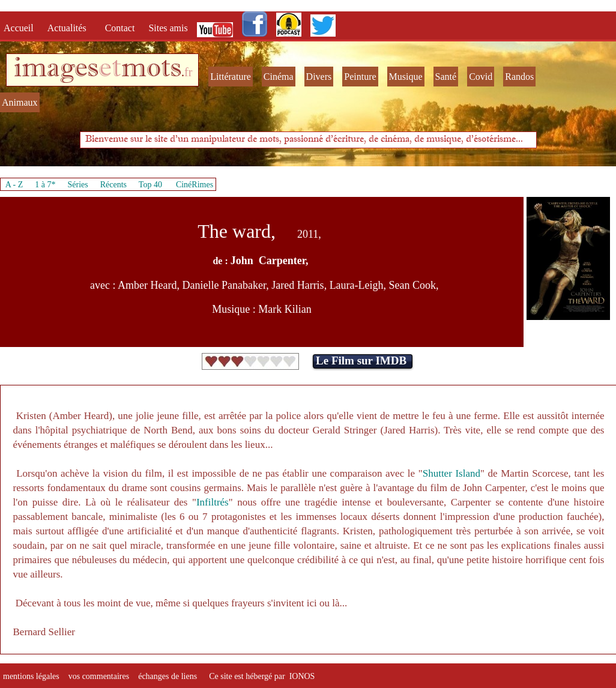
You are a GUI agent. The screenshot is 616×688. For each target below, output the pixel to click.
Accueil (21, 28)
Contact (121, 28)
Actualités (71, 28)
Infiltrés (213, 502)
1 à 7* (45, 185)
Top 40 (151, 185)
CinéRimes (195, 185)
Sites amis (168, 28)
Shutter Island (451, 473)
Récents (113, 185)
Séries (78, 185)
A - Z (14, 185)
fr (188, 72)
